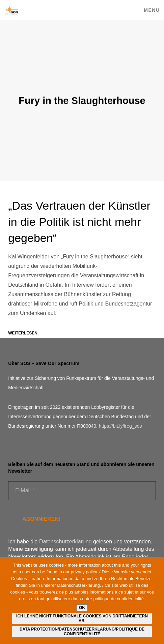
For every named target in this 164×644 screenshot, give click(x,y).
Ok (82, 608)
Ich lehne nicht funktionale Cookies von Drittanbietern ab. (82, 618)
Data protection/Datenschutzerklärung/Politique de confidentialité (82, 632)
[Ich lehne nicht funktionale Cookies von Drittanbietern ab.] (156, 601)
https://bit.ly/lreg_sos (120, 426)
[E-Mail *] (82, 491)
